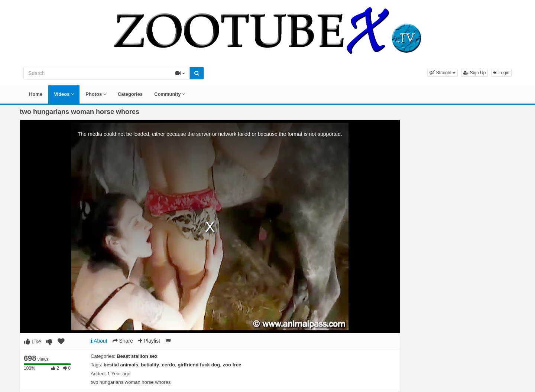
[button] (442, 73)
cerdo (168, 365)
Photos (96, 94)
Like (33, 342)
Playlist (149, 341)
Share (123, 341)
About (99, 341)
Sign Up (474, 73)
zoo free (232, 365)
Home (36, 94)
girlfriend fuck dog (199, 365)
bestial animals (121, 365)
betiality (150, 365)
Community (170, 94)
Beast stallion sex (137, 356)
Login (501, 73)
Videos (64, 94)
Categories (130, 94)
